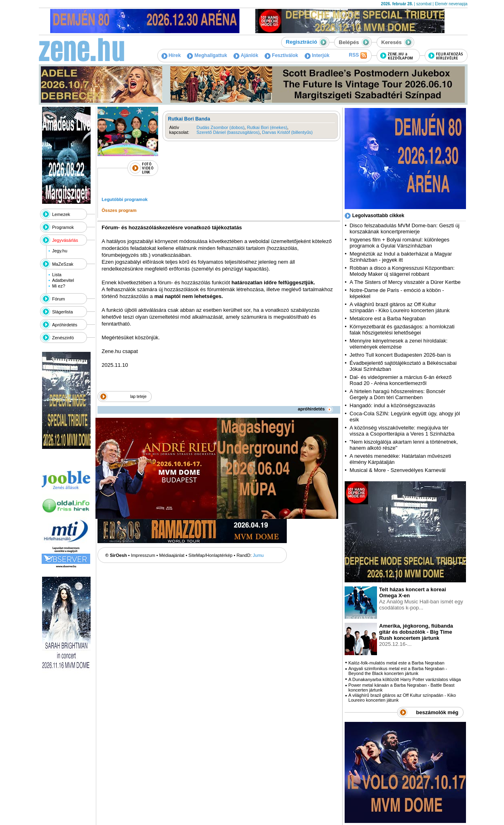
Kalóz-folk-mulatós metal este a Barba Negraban (396, 663)
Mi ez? (59, 286)
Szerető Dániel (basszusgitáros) (228, 132)
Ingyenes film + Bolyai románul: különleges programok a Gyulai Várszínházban (399, 243)
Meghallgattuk (207, 55)
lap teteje (139, 397)
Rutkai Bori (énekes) (267, 127)
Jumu (258, 555)
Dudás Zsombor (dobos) (221, 127)
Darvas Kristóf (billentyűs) (287, 132)
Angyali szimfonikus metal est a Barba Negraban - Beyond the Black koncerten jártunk (398, 671)
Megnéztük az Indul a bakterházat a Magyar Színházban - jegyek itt (401, 257)
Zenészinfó (63, 338)
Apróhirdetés (65, 325)
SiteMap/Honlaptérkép (211, 555)
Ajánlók (246, 55)
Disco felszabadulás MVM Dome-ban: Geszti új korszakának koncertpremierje (404, 228)
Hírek (171, 55)
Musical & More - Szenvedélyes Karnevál (397, 470)
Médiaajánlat (172, 555)
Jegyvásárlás (65, 240)
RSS (358, 55)
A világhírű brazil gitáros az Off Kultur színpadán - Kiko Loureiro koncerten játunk (399, 307)
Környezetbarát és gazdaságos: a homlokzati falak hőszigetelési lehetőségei (402, 330)
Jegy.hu (60, 251)
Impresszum (143, 555)
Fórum (59, 299)
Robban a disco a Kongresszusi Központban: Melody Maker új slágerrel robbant (402, 271)
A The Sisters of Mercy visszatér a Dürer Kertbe (405, 282)
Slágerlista (62, 312)
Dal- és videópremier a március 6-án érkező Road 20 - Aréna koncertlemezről (400, 380)
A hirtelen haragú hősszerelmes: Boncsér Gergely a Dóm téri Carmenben (397, 394)
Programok (63, 227)
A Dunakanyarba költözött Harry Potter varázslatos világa (404, 679)
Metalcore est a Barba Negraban (388, 318)
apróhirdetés (315, 409)
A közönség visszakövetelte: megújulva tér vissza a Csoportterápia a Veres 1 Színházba (402, 431)
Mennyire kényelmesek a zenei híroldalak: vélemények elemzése (398, 344)
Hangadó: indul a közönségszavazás (392, 405)
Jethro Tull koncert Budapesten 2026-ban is (400, 355)
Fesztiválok (281, 55)
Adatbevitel (63, 280)
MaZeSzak (63, 264)
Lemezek (61, 214)
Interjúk (317, 55)
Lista (57, 275)
